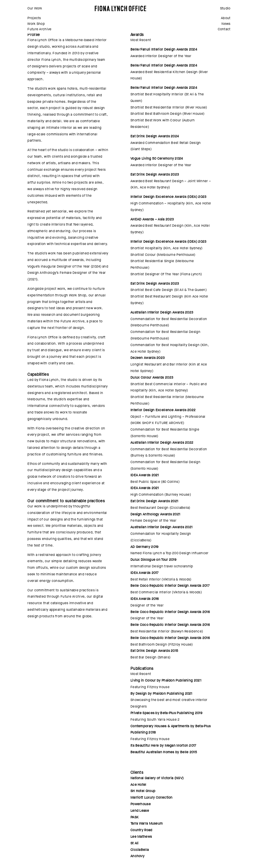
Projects (34, 18)
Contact (224, 29)
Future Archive (39, 29)
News (226, 24)
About (226, 18)
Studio (225, 8)
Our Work (35, 8)
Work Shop (36, 24)
